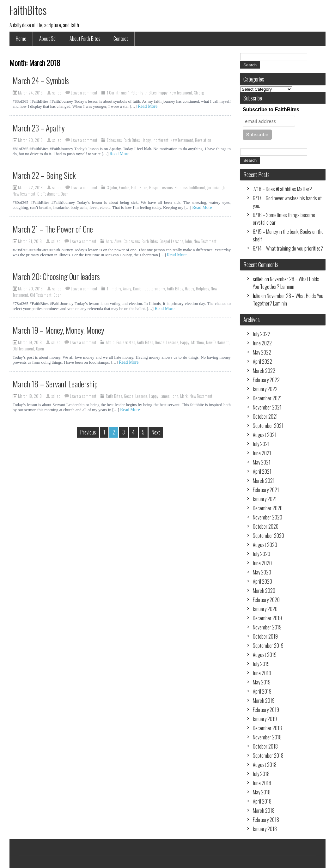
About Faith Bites (85, 39)
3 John (112, 187)
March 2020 (264, 591)
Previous (88, 432)
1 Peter (133, 93)
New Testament (181, 93)
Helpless (181, 187)
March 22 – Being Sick (44, 175)
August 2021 (265, 435)
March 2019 (264, 701)
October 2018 (265, 746)
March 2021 (264, 481)
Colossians (132, 241)
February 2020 (266, 600)
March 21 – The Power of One (53, 229)
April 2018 (262, 801)
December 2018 (267, 728)
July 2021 (261, 444)
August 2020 (265, 545)
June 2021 (262, 453)
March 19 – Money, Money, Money (58, 330)
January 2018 (265, 829)
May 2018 (262, 792)
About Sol (48, 39)
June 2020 (262, 563)
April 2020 (262, 581)
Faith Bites (148, 93)
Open (65, 194)
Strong (199, 93)
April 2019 (262, 691)
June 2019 (262, 673)
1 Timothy (114, 288)
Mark (184, 396)
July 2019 (261, 664)
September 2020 (268, 536)
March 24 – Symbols (41, 80)
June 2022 (262, 343)
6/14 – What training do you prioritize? (288, 248)
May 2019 (262, 682)
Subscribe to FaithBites (271, 109)
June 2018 (262, 783)
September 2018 (268, 756)
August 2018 (265, 765)
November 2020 (268, 517)
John (226, 187)
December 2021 (267, 398)
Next (156, 432)
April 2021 (262, 471)
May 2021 (262, 462)
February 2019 (266, 710)
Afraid (110, 342)
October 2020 (266, 526)
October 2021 (265, 416)
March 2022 (264, 371)
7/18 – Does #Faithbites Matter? (282, 189)
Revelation (203, 140)
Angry (127, 288)
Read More (148, 106)
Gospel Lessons (161, 187)
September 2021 (268, 426)
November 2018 (267, 737)
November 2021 (267, 407)
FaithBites (28, 10)
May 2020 (262, 572)
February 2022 (266, 380)
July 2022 (262, 334)
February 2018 (266, 820)
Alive (118, 241)
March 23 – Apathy (39, 128)
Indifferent (161, 140)
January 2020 (265, 609)
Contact (121, 39)
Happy (163, 93)
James (165, 396)
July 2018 (261, 774)
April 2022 (262, 361)
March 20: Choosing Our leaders (56, 276)
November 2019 (267, 627)
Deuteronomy (155, 288)
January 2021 (265, 499)
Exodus (124, 187)
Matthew (198, 342)
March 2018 (264, 810)
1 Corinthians (117, 93)
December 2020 (268, 508)
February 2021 (266, 490)
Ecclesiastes (126, 342)
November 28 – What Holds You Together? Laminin (286, 283)
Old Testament (48, 194)
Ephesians (114, 140)
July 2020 (262, 554)
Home (21, 39)
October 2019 (265, 636)
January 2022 (265, 389)
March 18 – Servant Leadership (55, 384)
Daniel (138, 288)
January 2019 (265, 719)
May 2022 (262, 352)
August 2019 (265, 655)
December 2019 (267, 618)
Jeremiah (214, 187)
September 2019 (268, 646)
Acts (109, 241)
